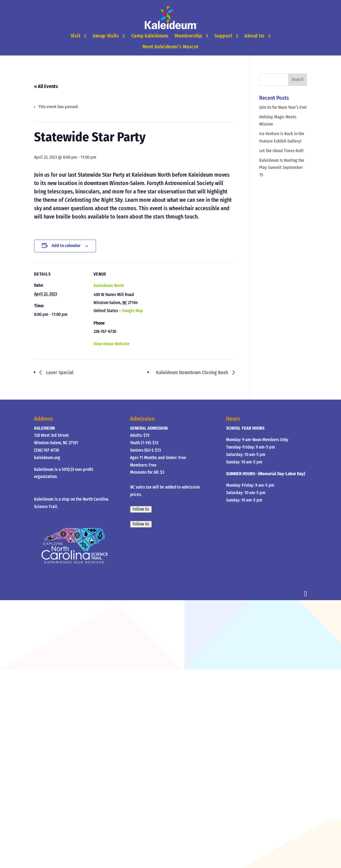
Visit (75, 36)
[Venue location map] (186, 305)
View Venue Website (111, 344)
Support (223, 36)
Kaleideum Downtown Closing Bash (193, 372)
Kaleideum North (109, 286)
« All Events (46, 86)
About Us (254, 36)
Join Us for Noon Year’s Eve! (283, 107)
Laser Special (59, 372)
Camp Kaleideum (150, 36)
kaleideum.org (47, 458)
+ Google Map (131, 311)
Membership (188, 36)
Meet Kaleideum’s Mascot (170, 47)
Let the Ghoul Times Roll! (281, 151)
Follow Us (141, 509)
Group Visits (106, 36)
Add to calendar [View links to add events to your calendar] (66, 246)
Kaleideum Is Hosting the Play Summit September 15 (282, 168)
